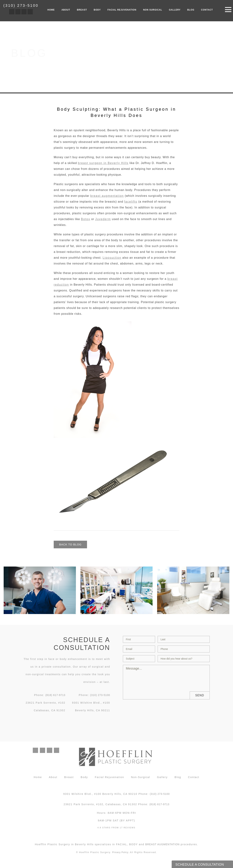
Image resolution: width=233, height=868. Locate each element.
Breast (82, 10)
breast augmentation (107, 196)
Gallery (175, 10)
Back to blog (71, 544)
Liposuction (112, 258)
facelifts (131, 202)
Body (97, 10)
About (66, 10)
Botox (86, 219)
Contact (207, 10)
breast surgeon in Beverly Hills (103, 163)
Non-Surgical (141, 779)
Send (200, 696)
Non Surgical (153, 10)
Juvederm (103, 219)
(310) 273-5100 (21, 5)
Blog (191, 10)
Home (51, 10)
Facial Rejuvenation (122, 10)
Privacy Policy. (121, 854)
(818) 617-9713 (55, 695)
